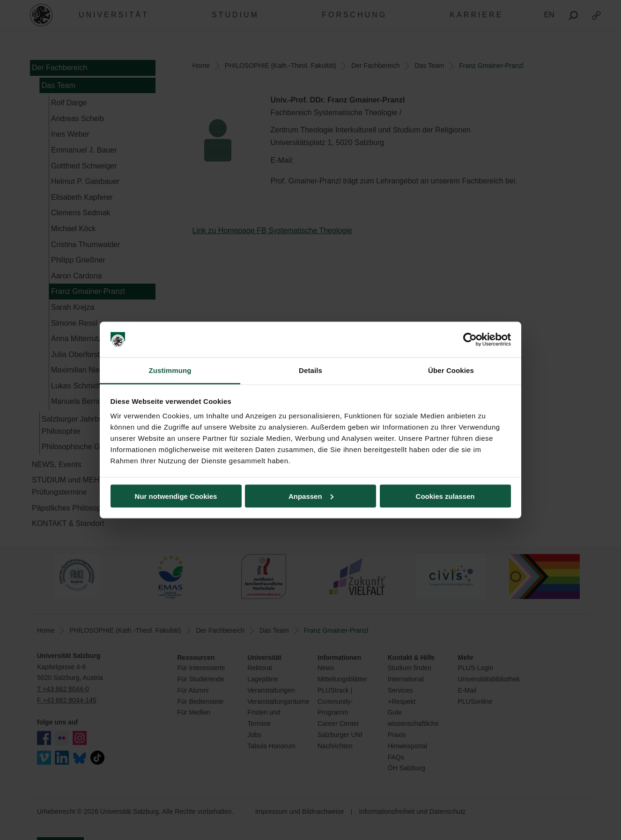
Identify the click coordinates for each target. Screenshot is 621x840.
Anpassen (311, 496)
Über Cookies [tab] (451, 370)
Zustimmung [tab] (170, 370)
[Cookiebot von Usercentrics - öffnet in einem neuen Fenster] (470, 340)
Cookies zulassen (445, 496)
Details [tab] (310, 370)
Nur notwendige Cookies (176, 496)
